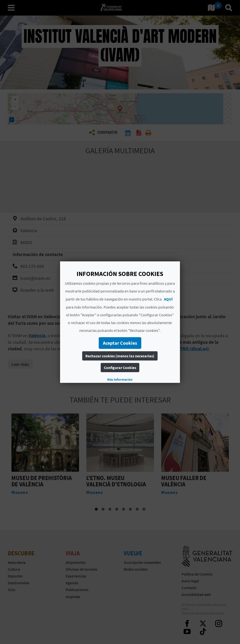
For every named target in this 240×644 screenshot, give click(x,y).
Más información (120, 379)
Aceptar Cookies (120, 343)
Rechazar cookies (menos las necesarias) (120, 356)
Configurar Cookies (120, 368)
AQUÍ (169, 299)
